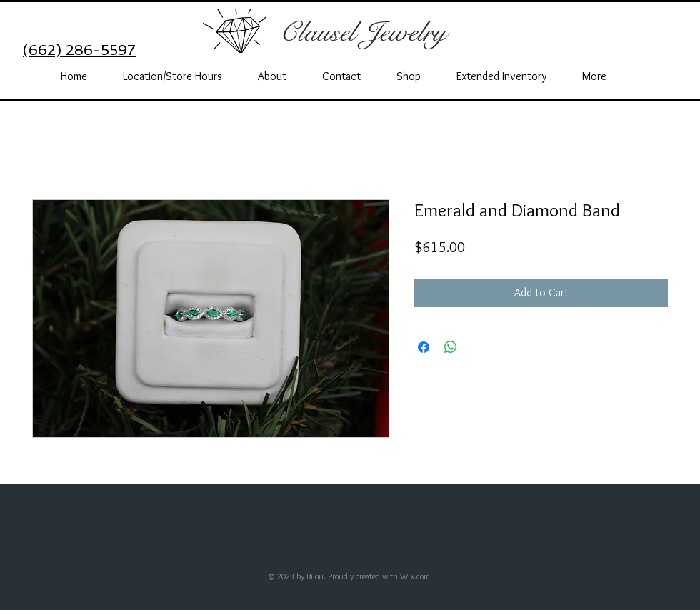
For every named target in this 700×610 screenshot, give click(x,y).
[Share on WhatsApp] (451, 347)
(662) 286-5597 (79, 50)
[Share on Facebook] (424, 347)
